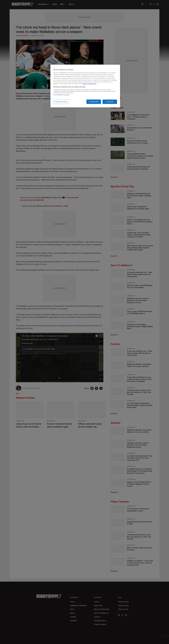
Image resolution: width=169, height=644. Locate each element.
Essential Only (94, 102)
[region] (85, 86)
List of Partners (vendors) (61, 95)
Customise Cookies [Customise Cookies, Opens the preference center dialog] (61, 102)
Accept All (110, 102)
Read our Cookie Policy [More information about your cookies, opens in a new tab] (89, 84)
